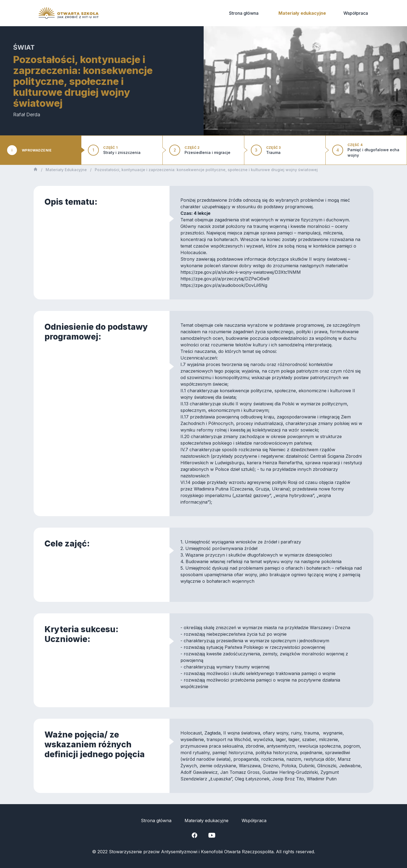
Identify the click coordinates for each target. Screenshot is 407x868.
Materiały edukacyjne (302, 13)
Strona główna (244, 13)
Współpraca (356, 13)
